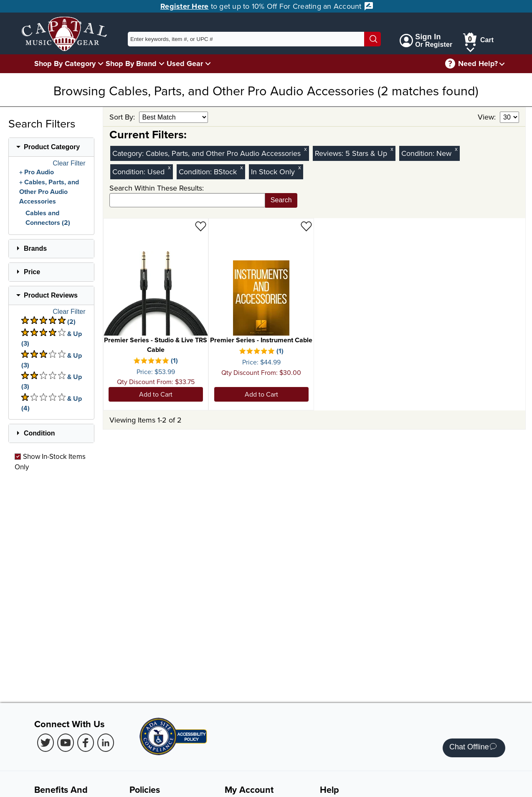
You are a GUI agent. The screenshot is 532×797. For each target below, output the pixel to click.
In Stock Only (273, 172)
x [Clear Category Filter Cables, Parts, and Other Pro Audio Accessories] (305, 149)
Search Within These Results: (157, 188)
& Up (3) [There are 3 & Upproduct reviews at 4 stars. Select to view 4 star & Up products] (52, 338)
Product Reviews (51, 295)
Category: (129, 153)
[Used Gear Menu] (208, 63)
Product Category (52, 147)
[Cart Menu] (470, 48)
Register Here (184, 6)
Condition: (419, 153)
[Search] (372, 39)
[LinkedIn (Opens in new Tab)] (106, 743)
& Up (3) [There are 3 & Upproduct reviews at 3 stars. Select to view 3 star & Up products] (52, 360)
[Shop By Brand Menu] (162, 63)
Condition (39, 433)
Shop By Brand (131, 64)
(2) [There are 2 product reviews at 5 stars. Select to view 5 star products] (48, 321)
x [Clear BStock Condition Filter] (241, 167)
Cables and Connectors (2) (48, 218)
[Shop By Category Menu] (101, 63)
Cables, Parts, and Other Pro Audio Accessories (49, 192)
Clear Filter (69, 163)
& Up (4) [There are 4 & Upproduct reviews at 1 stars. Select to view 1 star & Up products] (52, 403)
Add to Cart (156, 394)
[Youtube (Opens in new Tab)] (66, 743)
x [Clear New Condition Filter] (456, 149)
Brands (35, 248)
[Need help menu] (502, 64)
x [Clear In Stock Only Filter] (299, 167)
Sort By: (123, 117)
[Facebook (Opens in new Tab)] (86, 743)
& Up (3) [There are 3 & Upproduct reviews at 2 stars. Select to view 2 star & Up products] (52, 381)
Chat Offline (473, 748)
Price (32, 272)
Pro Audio (39, 172)
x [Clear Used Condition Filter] (169, 167)
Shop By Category (65, 64)
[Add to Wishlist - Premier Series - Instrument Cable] (306, 226)
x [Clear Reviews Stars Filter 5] (392, 149)
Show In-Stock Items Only (50, 461)
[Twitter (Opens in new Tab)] (46, 743)
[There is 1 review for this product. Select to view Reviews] (156, 362)
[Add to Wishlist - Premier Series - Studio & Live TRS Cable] (201, 226)
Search (281, 200)
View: (488, 117)
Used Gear (185, 64)
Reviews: (330, 153)
